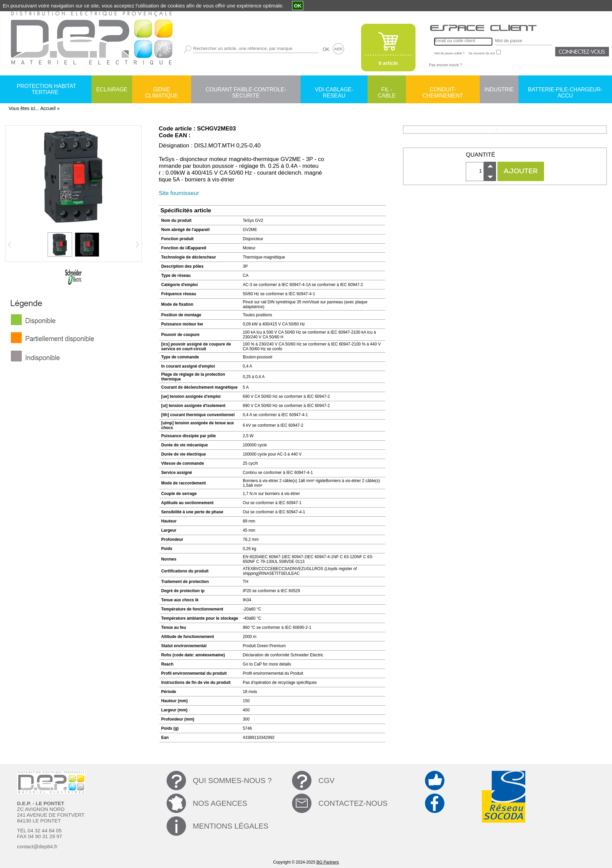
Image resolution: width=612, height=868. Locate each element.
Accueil (48, 108)
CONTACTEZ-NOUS (353, 803)
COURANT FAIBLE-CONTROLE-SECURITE (246, 90)
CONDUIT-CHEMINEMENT (443, 90)
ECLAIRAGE (112, 90)
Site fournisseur (179, 193)
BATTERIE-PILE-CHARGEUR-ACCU (565, 90)
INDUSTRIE (499, 90)
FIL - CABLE (387, 90)
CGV (326, 781)
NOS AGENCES (220, 803)
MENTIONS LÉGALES (231, 826)
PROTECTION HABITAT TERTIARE (46, 89)
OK (326, 49)
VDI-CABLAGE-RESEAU (334, 90)
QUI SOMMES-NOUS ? (232, 781)
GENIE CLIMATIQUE (162, 90)
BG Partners (328, 862)
